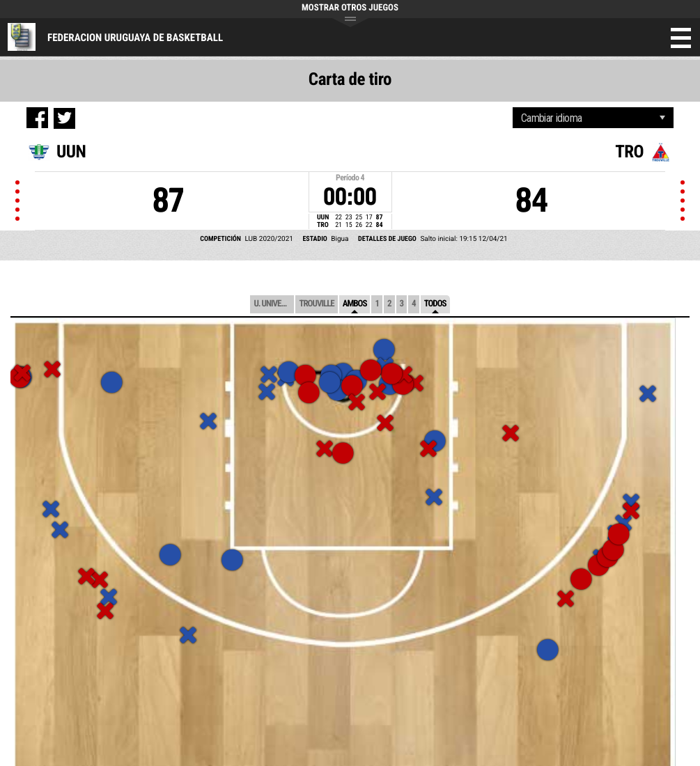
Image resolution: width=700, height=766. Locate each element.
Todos (435, 304)
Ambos (355, 304)
